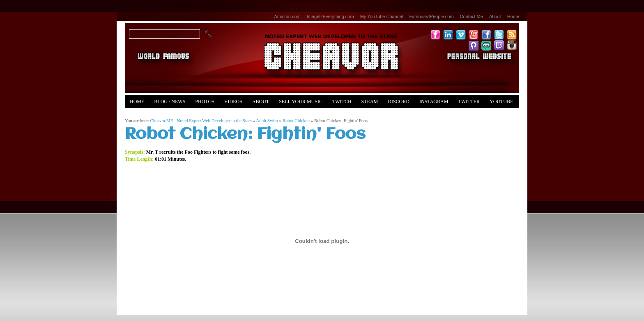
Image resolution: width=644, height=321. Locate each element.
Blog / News (170, 102)
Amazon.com (287, 16)
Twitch (342, 102)
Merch (139, 115)
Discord (399, 102)
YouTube (501, 102)
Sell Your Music (301, 102)
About (495, 16)
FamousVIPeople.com (431, 16)
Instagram (434, 102)
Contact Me (471, 16)
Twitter (469, 102)
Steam (370, 102)
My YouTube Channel (382, 16)
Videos (233, 102)
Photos (205, 102)
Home (513, 16)
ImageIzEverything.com (330, 16)
